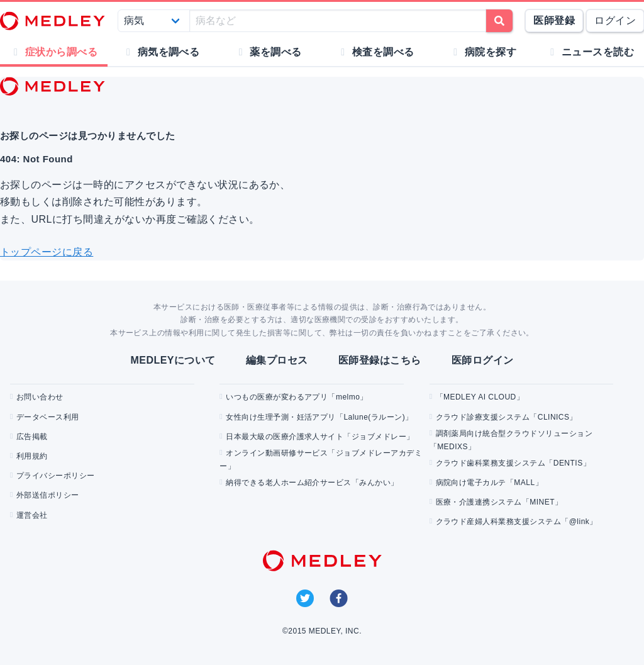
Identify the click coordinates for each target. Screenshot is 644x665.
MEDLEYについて (173, 360)
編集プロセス (277, 360)
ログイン (615, 20)
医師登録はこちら (380, 360)
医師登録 (554, 20)
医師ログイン (483, 360)
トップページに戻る (47, 252)
